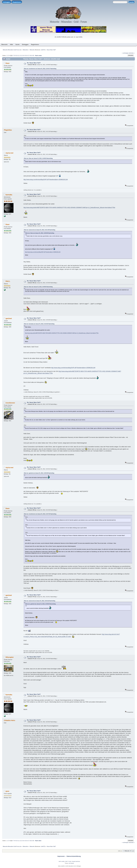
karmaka (9, 195)
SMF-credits (62, 861)
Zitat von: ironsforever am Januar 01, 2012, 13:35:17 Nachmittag (40, 69)
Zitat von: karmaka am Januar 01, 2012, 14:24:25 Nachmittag (39, 324)
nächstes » (132, 53)
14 (23, 55)
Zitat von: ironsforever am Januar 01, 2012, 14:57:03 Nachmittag (40, 514)
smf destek (71, 863)
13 (22, 55)
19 (32, 55)
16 (27, 55)
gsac (7, 791)
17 (28, 55)
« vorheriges (125, 53)
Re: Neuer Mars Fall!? (34, 63)
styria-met (10, 153)
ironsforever (10, 403)
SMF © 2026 (68, 861)
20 (34, 55)
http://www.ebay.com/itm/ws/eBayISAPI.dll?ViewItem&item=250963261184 (46, 180)
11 (18, 55)
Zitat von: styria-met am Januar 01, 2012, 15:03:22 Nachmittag (40, 601)
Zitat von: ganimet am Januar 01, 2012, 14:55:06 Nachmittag (39, 473)
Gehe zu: (120, 851)
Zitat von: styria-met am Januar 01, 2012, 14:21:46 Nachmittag (40, 230)
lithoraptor (10, 657)
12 (20, 55)
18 (30, 55)
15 (25, 55)
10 (17, 55)
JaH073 (43, 50)
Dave (8, 63)
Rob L (8, 281)
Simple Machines (76, 861)
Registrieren (17, 2)
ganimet (9, 318)
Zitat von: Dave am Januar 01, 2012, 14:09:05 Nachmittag (38, 158)
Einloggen (7, 2)
